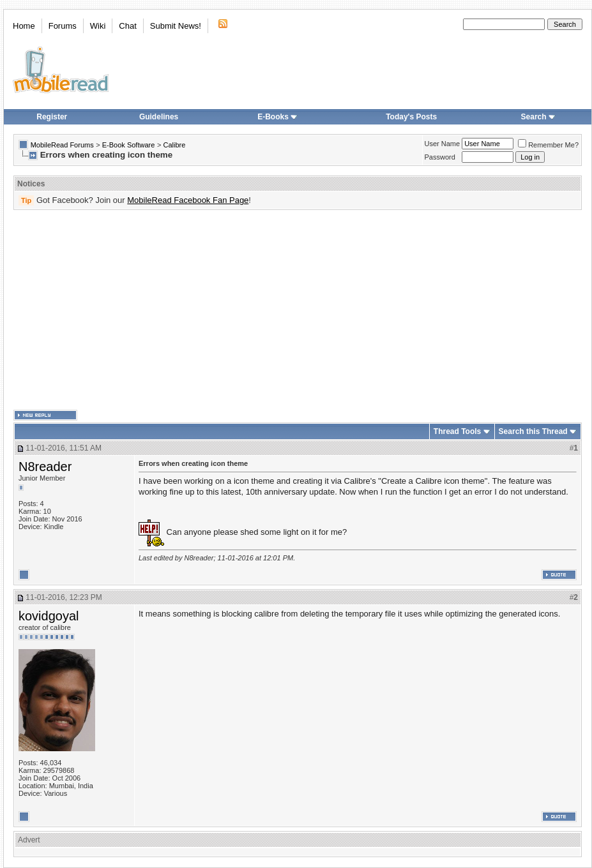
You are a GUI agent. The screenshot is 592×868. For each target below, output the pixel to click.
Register (52, 117)
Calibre (174, 145)
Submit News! (176, 26)
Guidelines (159, 117)
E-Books (277, 117)
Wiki (98, 26)
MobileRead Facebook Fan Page (188, 200)
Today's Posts (411, 117)
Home (24, 26)
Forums (63, 26)
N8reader (45, 467)
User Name (443, 144)
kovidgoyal (49, 616)
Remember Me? (548, 145)
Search (538, 117)
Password (440, 157)
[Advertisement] (280, 310)
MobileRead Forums (62, 145)
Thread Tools (457, 431)
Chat (127, 26)
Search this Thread (533, 431)
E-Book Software (129, 145)
